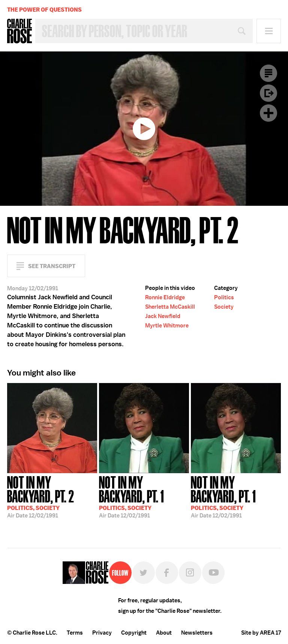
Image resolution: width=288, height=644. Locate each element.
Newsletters (197, 633)
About (164, 633)
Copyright (134, 633)
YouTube (213, 573)
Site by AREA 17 (261, 633)
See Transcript (52, 266)
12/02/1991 (52, 496)
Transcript (268, 73)
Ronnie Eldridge (165, 297)
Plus (268, 113)
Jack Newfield (163, 316)
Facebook (167, 573)
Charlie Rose (19, 31)
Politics (224, 297)
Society (224, 307)
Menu (269, 31)
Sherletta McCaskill (170, 307)
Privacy (102, 633)
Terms (75, 633)
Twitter (144, 573)
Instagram (190, 573)
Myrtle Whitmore (167, 326)
